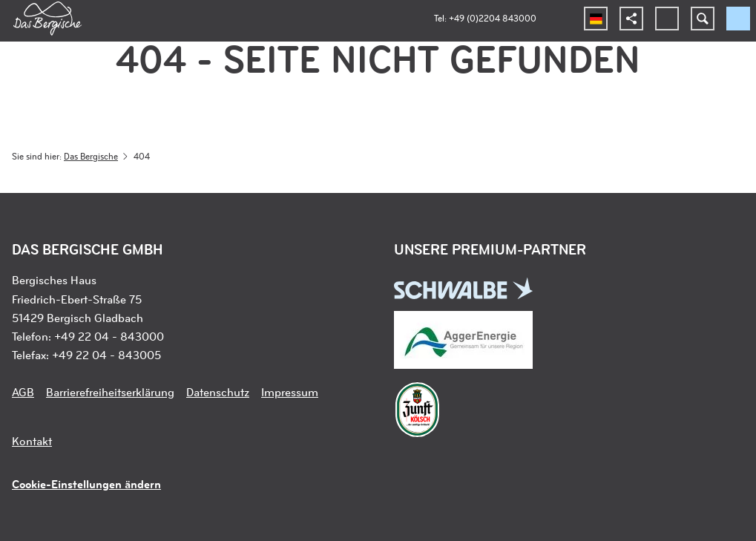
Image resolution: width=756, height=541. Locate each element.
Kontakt (32, 441)
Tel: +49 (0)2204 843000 (485, 18)
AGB (23, 392)
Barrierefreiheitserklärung (110, 392)
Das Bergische (91, 156)
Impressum (290, 392)
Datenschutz (218, 392)
